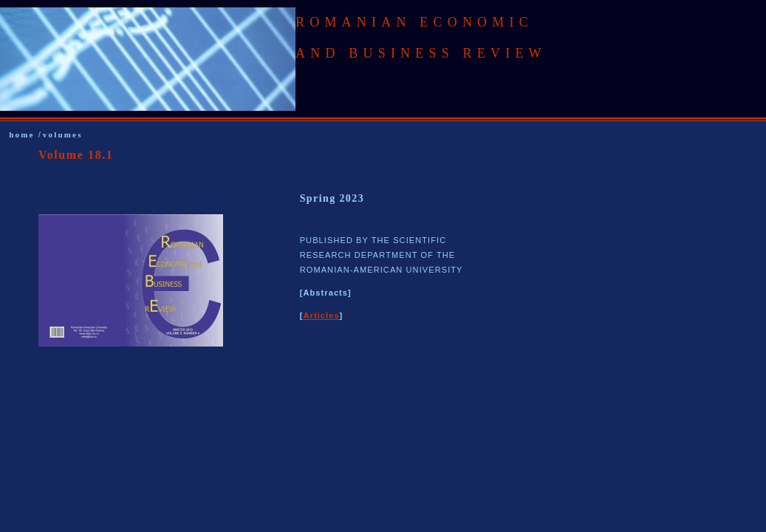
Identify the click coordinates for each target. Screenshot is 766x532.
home (23, 134)
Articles (321, 316)
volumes (63, 134)
